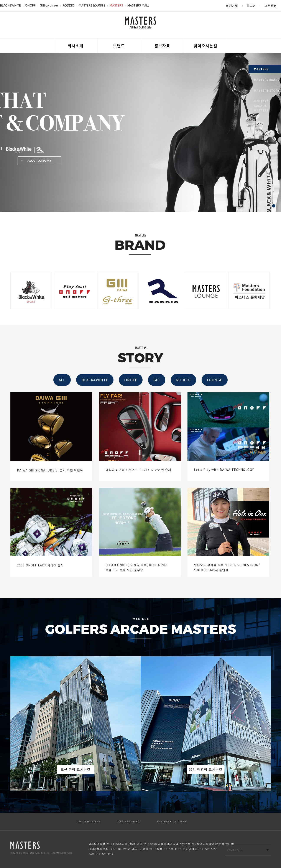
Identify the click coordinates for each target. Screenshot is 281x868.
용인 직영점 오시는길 (206, 769)
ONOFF (30, 6)
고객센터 (271, 6)
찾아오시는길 (205, 46)
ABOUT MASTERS (88, 822)
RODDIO (68, 6)
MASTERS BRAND (267, 80)
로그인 (251, 6)
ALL (62, 380)
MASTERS (116, 6)
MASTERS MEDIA (128, 822)
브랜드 (119, 46)
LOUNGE (215, 380)
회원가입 (232, 6)
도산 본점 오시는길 (76, 769)
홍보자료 (162, 46)
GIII (157, 380)
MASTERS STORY (267, 91)
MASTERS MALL (138, 6)
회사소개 (76, 46)
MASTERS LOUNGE (92, 6)
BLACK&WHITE (10, 6)
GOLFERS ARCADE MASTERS (261, 106)
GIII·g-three (49, 6)
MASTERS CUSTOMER (171, 822)
